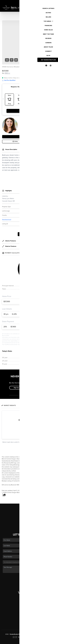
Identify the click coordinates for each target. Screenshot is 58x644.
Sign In (51, 2)
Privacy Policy (31, 642)
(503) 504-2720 (29, 607)
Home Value (29, 509)
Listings (29, 498)
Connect (29, 514)
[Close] (54, 624)
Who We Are (29, 511)
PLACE (51, 621)
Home (29, 496)
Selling (29, 503)
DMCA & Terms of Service (44, 642)
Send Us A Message (29, 564)
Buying (29, 501)
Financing (29, 506)
